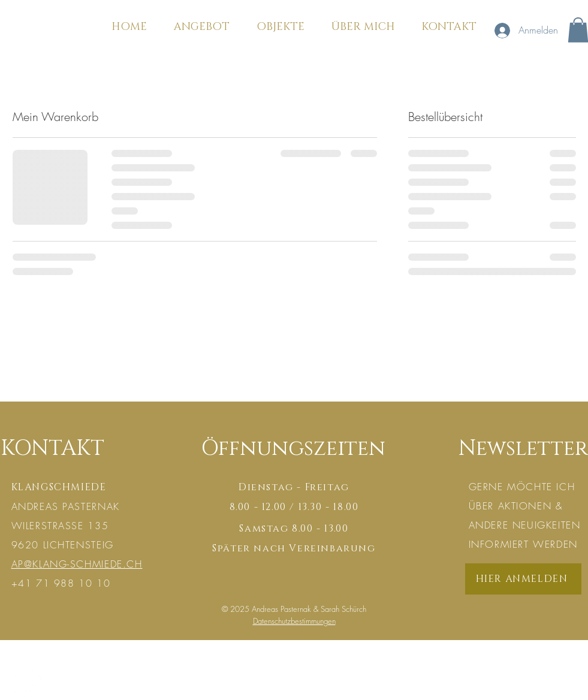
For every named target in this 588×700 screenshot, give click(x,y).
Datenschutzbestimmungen (294, 621)
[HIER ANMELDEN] (523, 579)
